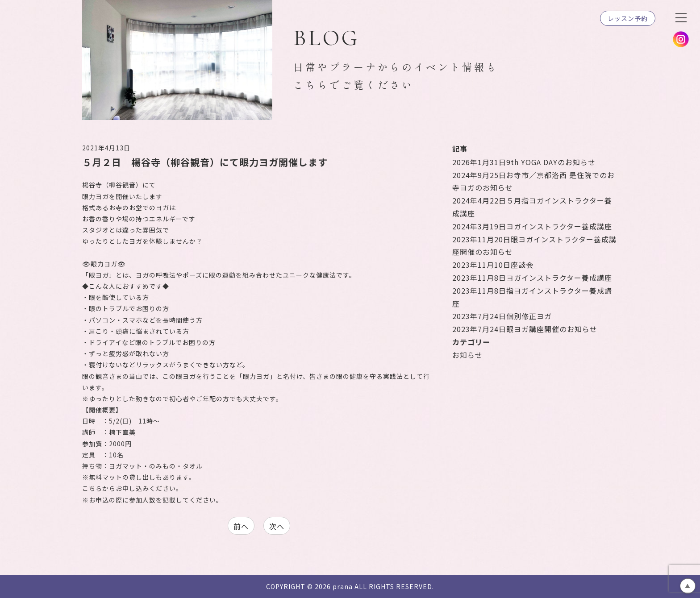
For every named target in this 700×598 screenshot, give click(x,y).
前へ (241, 526)
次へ (277, 526)
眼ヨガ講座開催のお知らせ (525, 329)
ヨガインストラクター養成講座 (532, 226)
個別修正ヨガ (502, 316)
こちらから (99, 488)
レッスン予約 (628, 18)
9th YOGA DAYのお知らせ (524, 162)
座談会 (493, 265)
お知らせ (467, 355)
